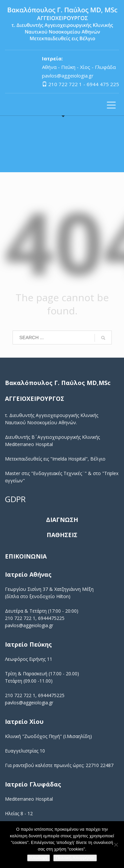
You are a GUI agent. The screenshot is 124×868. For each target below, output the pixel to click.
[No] (116, 845)
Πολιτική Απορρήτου (75, 858)
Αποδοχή (39, 858)
